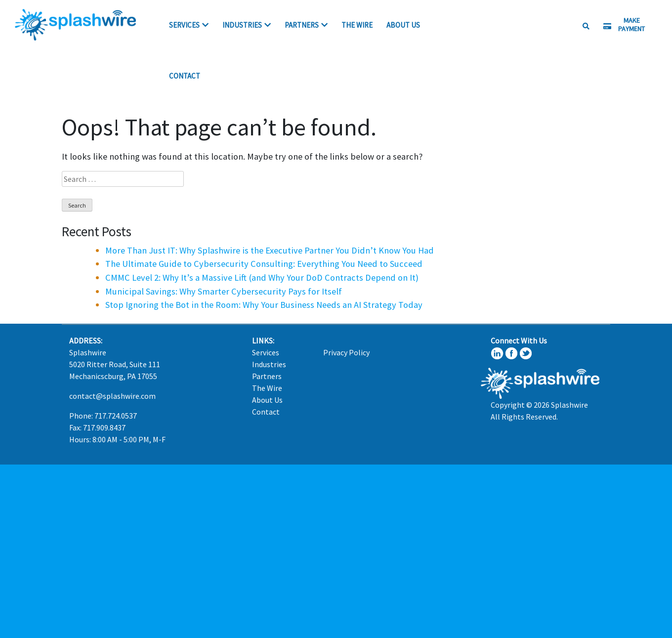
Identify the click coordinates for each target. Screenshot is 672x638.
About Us (403, 25)
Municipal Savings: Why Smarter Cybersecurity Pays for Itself (224, 291)
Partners (302, 25)
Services (184, 25)
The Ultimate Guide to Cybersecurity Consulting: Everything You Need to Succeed (264, 264)
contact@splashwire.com (112, 396)
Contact (185, 76)
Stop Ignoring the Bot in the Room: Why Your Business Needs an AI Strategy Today (264, 305)
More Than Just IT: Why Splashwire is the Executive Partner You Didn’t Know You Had (270, 250)
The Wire (357, 25)
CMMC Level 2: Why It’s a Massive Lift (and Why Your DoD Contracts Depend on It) (262, 277)
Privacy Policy (346, 352)
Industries (242, 25)
